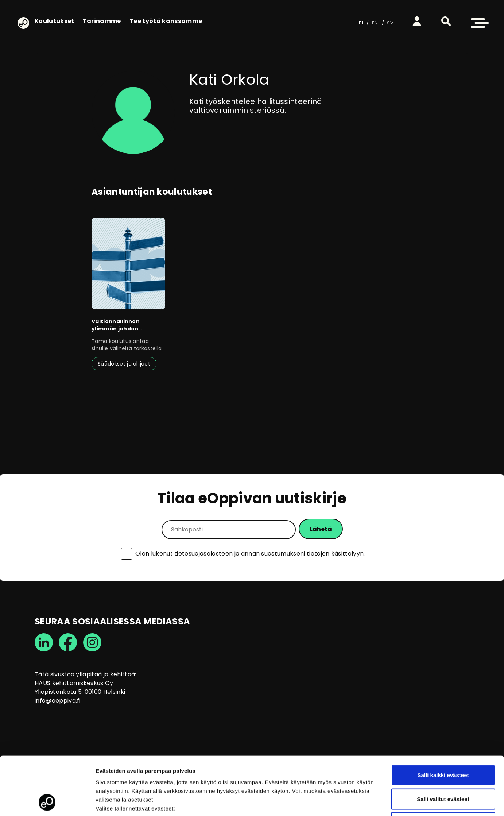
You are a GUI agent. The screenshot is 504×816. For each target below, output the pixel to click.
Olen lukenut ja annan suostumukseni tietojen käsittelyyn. (250, 554)
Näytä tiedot (390, 802)
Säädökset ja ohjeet (124, 364)
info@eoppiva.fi (58, 701)
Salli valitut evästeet (443, 744)
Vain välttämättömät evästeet (443, 768)
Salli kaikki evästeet (443, 720)
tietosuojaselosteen (203, 554)
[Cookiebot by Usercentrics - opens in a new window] (47, 802)
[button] (446, 21)
